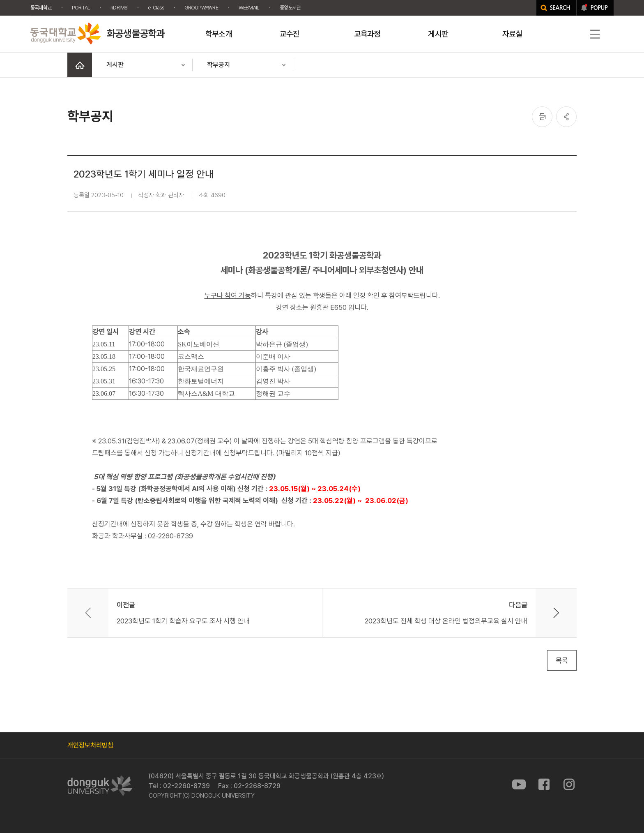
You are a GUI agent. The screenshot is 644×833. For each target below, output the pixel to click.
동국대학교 (41, 8)
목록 (562, 660)
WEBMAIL (249, 8)
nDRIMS (119, 8)
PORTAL (81, 8)
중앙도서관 (290, 8)
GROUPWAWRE (201, 8)
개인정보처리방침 (90, 745)
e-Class (156, 8)
